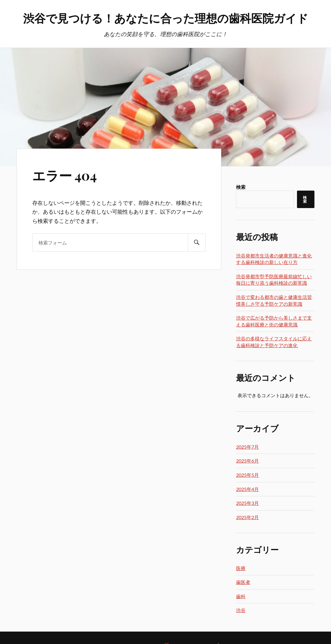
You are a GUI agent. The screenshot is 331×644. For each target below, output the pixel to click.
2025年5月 (247, 475)
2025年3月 (247, 503)
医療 (241, 568)
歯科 (241, 596)
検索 (241, 187)
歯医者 (243, 582)
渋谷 (241, 610)
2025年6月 (247, 461)
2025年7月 (247, 447)
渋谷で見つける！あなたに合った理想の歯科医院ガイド (166, 18)
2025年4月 (247, 489)
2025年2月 (247, 517)
